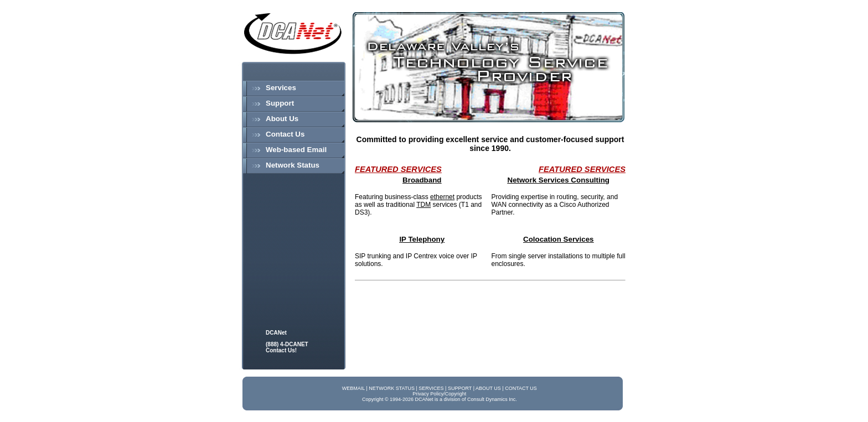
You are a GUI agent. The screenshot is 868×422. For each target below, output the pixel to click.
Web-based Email (296, 150)
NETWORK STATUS (392, 388)
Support (280, 103)
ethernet (442, 197)
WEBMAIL (353, 388)
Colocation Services (558, 239)
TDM (423, 205)
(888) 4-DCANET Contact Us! (287, 347)
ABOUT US (488, 388)
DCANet (276, 333)
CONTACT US (521, 388)
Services (281, 88)
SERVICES (431, 388)
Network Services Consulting (559, 180)
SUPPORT (460, 388)
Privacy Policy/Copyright (439, 394)
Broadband (422, 180)
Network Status (293, 165)
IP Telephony (422, 239)
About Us (282, 119)
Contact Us (285, 134)
